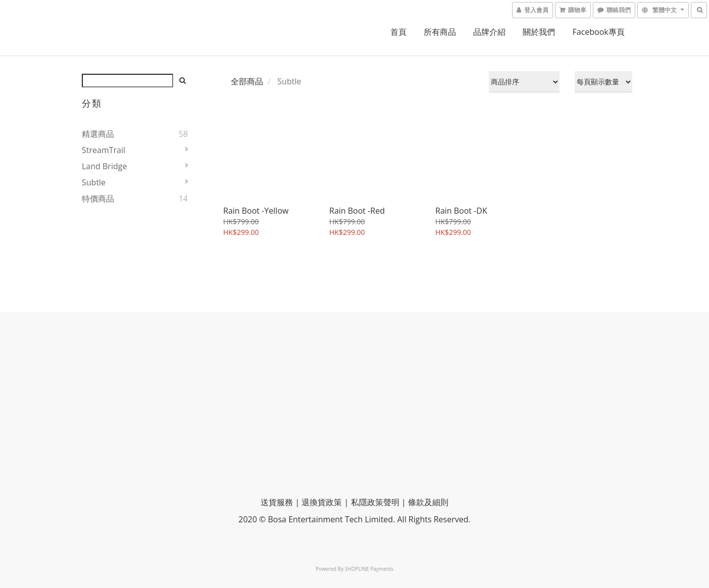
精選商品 (98, 134)
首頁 (398, 32)
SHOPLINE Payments (369, 569)
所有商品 (440, 32)
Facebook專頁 (599, 32)
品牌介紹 (489, 32)
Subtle (94, 182)
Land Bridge (104, 166)
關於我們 (539, 32)
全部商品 (247, 81)
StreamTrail (104, 150)
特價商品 (98, 199)
